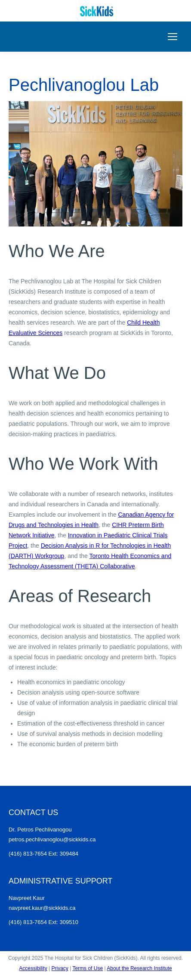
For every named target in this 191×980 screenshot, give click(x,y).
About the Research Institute (139, 968)
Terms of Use (88, 968)
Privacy (60, 968)
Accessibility (33, 968)
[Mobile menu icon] (173, 37)
